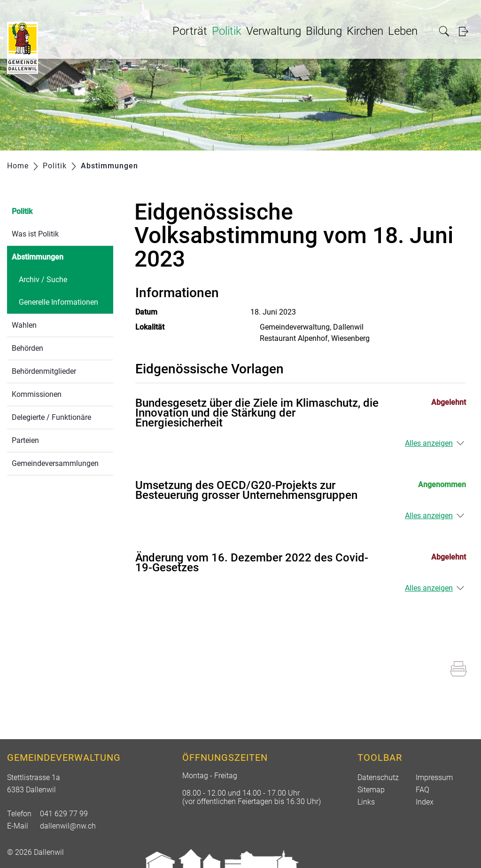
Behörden (27, 348)
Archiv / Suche (43, 280)
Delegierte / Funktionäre (51, 417)
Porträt (190, 31)
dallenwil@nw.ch (68, 826)
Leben (403, 31)
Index (425, 802)
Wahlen (24, 325)
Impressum (434, 777)
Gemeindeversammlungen (55, 463)
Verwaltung (274, 31)
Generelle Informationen (58, 302)
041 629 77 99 (64, 814)
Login (466, 31)
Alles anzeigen (429, 443)
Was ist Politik (35, 234)
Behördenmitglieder (44, 371)
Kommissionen (37, 394)
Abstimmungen (60, 256)
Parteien (25, 440)
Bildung (324, 31)
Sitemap (371, 790)
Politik (227, 31)
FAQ (423, 790)
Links (366, 802)
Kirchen (365, 31)
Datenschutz (378, 777)
